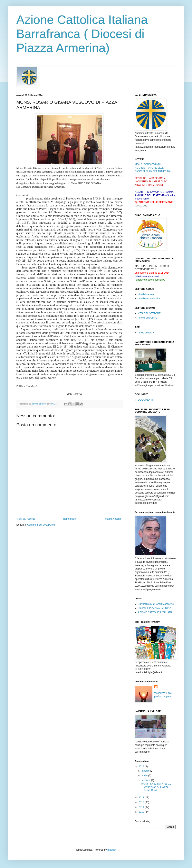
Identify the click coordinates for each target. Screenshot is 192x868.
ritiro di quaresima (148, 318)
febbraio (146, 780)
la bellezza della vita (149, 299)
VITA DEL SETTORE (149, 313)
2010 (142, 812)
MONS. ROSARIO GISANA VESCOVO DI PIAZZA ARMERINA (156, 787)
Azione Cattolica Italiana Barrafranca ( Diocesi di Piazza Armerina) (82, 34)
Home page (69, 519)
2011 (142, 807)
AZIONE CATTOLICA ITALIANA (155, 612)
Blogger (112, 850)
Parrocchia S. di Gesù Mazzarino (156, 604)
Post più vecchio (113, 519)
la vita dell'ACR (146, 333)
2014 (142, 767)
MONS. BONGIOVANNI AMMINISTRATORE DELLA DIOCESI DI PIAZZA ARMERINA (153, 168)
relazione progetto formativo (150, 280)
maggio (146, 771)
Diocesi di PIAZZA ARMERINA (155, 608)
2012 (142, 802)
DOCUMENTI (145, 400)
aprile (145, 776)
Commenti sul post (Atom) (41, 525)
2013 (142, 798)
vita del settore (146, 294)
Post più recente (26, 519)
